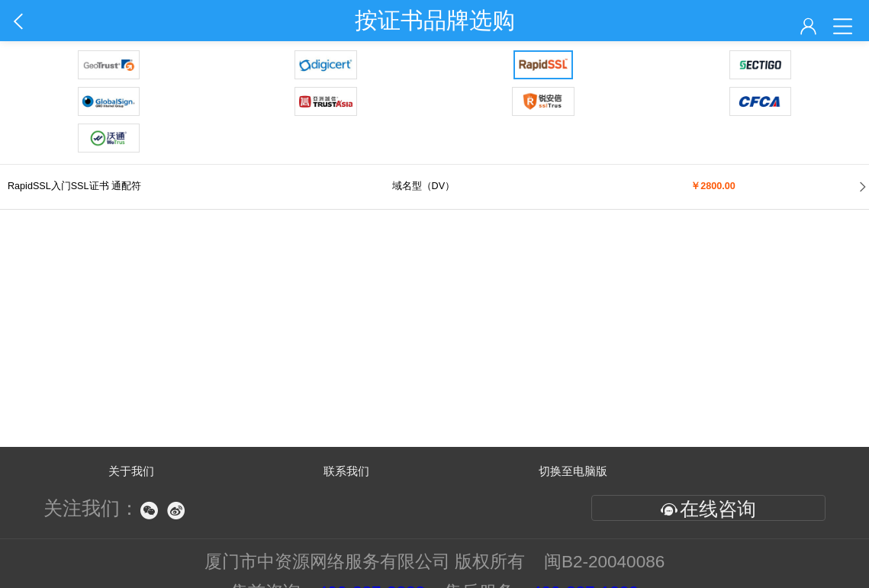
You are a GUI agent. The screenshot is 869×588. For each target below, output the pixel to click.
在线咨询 (708, 509)
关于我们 (131, 471)
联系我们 (346, 471)
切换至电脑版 (573, 471)
